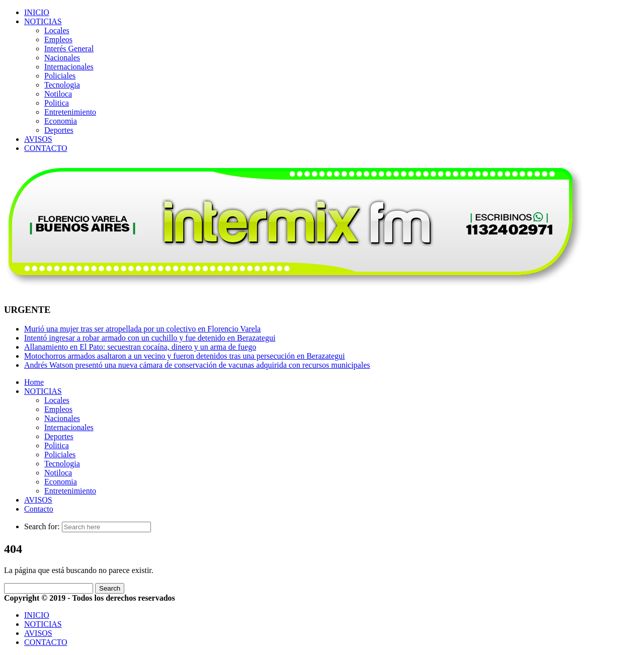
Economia (61, 121)
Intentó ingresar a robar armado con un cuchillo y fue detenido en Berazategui (150, 338)
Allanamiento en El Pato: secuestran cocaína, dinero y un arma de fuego (140, 347)
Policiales (60, 76)
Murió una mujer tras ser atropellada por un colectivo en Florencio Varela (142, 329)
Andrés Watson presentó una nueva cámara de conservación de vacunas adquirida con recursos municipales (197, 365)
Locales (57, 30)
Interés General (69, 49)
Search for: (42, 526)
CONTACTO (46, 148)
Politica (57, 103)
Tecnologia (62, 85)
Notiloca (58, 94)
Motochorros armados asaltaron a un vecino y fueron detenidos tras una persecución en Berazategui (185, 356)
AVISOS (38, 139)
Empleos (58, 39)
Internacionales (69, 67)
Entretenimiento (70, 112)
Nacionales (62, 58)
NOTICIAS (43, 21)
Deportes (59, 130)
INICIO (37, 12)
